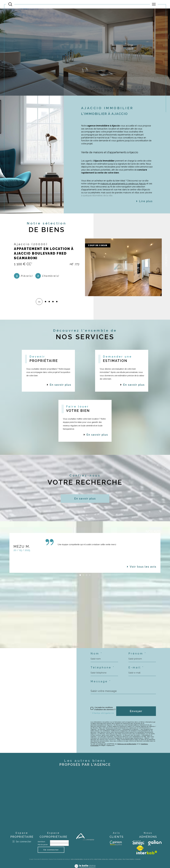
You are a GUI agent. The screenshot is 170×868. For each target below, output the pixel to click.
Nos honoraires (77, 859)
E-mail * (136, 667)
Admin (111, 859)
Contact (166, 260)
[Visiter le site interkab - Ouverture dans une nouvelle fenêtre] (147, 853)
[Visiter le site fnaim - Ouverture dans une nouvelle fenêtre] (140, 848)
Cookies (138, 859)
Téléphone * (103, 667)
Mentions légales (101, 859)
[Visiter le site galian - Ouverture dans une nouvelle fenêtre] (155, 843)
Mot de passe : (43, 845)
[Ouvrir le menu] (154, 4)
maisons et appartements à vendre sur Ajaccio (123, 190)
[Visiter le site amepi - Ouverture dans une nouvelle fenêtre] (138, 843)
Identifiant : (42, 842)
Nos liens (118, 859)
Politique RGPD (128, 859)
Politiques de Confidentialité (127, 744)
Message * (101, 681)
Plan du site (88, 859)
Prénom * (137, 654)
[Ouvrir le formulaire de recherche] (10, 4)
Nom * (96, 654)
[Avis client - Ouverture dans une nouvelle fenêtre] (116, 843)
